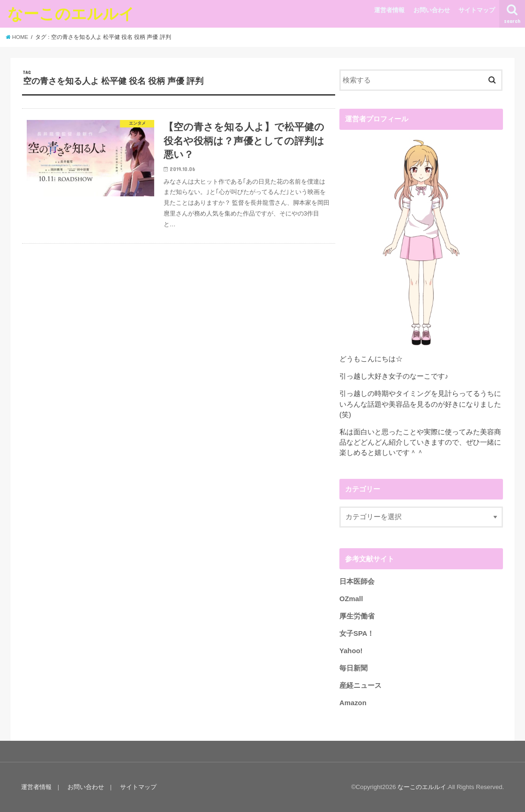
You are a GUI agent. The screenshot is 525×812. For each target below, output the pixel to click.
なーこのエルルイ (71, 13)
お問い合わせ (432, 10)
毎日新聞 (353, 668)
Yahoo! (351, 651)
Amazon (353, 703)
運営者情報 (389, 10)
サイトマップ (477, 10)
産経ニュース (360, 685)
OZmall (351, 599)
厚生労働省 (357, 616)
